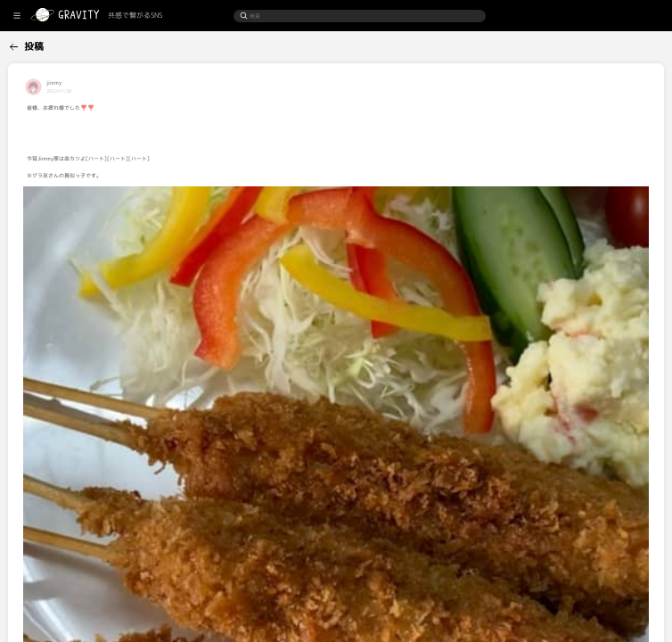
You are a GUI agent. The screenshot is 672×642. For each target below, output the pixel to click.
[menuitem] (42, 45)
